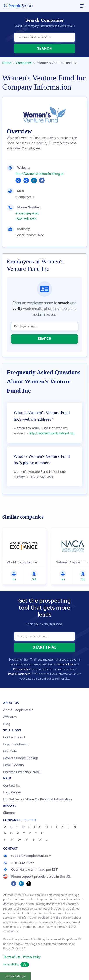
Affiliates (10, 717)
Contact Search (15, 737)
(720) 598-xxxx (26, 219)
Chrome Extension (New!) (22, 772)
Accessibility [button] (16, 965)
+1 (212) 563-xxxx (27, 214)
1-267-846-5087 (19, 863)
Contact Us (12, 786)
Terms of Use (65, 665)
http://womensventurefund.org (38, 174)
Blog (7, 724)
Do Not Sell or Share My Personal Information (38, 799)
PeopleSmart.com (19, 674)
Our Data (10, 751)
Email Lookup (14, 765)
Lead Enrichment (16, 744)
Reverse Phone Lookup (21, 758)
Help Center (12, 793)
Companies (24, 63)
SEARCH (45, 48)
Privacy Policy (21, 669)
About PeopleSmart (18, 710)
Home (7, 63)
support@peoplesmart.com (27, 856)
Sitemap (9, 813)
